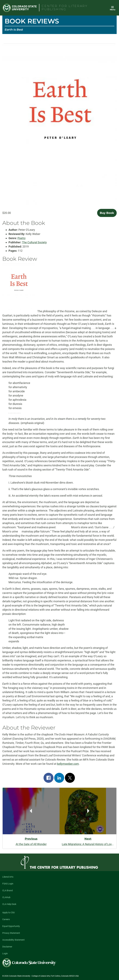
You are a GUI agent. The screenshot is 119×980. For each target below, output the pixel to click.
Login (5, 953)
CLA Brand (8, 890)
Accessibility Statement (13, 940)
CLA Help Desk (9, 904)
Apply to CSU (9, 912)
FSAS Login (8, 884)
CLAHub (6, 897)
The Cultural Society (34, 242)
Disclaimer (7, 947)
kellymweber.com (68, 764)
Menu (113, 10)
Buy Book (107, 213)
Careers (6, 919)
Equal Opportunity (11, 926)
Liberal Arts (8, 877)
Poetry (22, 238)
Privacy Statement (11, 933)
